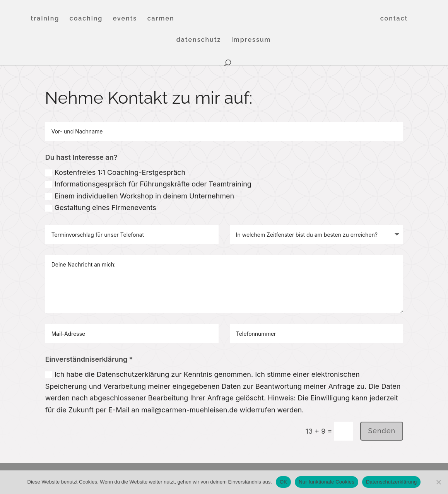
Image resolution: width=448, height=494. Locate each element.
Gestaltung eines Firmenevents (101, 208)
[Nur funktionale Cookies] (438, 482)
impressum (251, 40)
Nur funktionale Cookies (327, 482)
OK (283, 482)
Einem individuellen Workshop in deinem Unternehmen (140, 196)
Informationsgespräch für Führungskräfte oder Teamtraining (148, 184)
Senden (382, 431)
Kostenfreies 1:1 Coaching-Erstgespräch (115, 172)
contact (394, 19)
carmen (161, 19)
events (125, 19)
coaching (86, 19)
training (45, 19)
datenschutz (199, 40)
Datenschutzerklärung (391, 482)
